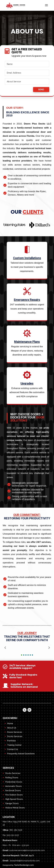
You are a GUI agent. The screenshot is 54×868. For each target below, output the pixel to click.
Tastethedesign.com (24, 865)
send (41, 90)
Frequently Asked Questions (21, 754)
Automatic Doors (13, 786)
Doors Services (15, 732)
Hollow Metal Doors (15, 808)
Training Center (14, 745)
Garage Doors (12, 803)
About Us (12, 728)
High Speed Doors (14, 799)
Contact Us (13, 749)
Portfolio (11, 741)
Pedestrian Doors (14, 782)
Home (10, 723)
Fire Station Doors (14, 795)
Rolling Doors (12, 778)
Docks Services (15, 736)
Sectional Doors (13, 790)
